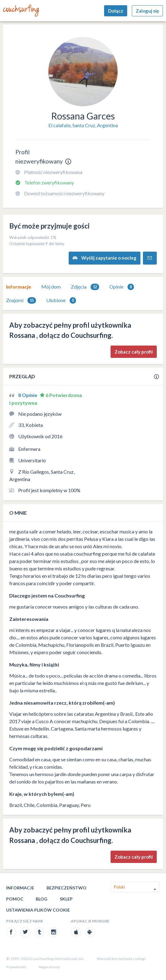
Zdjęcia (85, 287)
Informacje (19, 287)
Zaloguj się (147, 11)
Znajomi (21, 300)
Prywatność (16, 967)
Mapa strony (49, 967)
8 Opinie (28, 395)
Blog (42, 899)
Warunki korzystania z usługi (121, 959)
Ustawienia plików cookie (38, 910)
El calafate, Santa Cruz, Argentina (83, 125)
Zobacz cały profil (134, 352)
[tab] (19, 287)
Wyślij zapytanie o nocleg (105, 258)
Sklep (66, 899)
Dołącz (116, 11)
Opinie (122, 287)
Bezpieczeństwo (67, 888)
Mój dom (51, 287)
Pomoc (15, 899)
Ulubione (61, 300)
